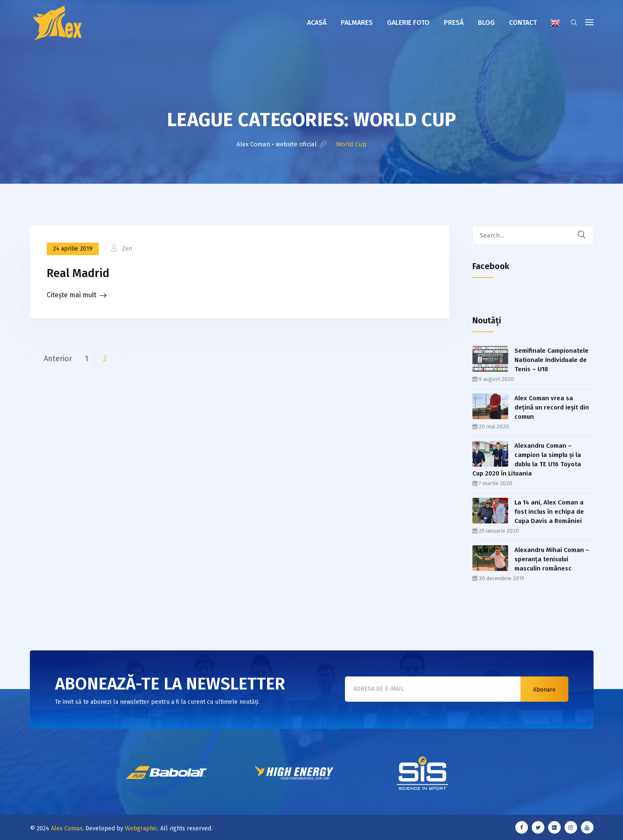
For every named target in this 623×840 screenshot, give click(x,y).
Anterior (58, 359)
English (555, 23)
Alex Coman (67, 828)
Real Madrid (78, 273)
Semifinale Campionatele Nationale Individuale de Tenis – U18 (551, 360)
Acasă (317, 22)
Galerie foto (408, 22)
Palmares (357, 22)
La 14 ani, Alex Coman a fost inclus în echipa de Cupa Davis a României (549, 512)
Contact (523, 22)
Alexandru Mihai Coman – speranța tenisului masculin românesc (552, 559)
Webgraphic (141, 828)
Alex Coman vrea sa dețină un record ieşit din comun (552, 407)
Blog (486, 22)
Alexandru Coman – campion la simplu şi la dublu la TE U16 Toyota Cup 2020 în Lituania (527, 460)
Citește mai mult (72, 295)
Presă (454, 22)
